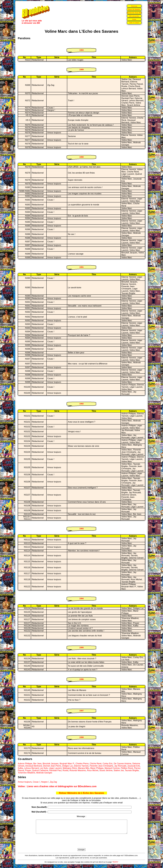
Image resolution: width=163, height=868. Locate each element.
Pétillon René (127, 768)
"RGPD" (115, 865)
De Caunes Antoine (123, 764)
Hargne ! (45, 782)
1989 (81, 69)
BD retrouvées (134, 16)
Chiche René (96, 764)
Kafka (20, 768)
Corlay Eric (108, 764)
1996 (81, 679)
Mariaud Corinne (112, 768)
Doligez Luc (68, 766)
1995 (81, 647)
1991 (81, 267)
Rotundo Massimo (78, 770)
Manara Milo (84, 768)
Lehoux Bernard (31, 768)
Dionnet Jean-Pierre (52, 766)
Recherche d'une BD (134, 13)
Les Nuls (44, 768)
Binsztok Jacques (51, 764)
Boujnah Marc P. (67, 764)
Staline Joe (119, 770)
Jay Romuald (120, 766)
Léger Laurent (55, 768)
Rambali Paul (55, 770)
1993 (81, 529)
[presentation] (81, 844)
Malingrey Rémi (70, 768)
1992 (81, 404)
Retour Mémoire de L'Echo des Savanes (81, 793)
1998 (81, 737)
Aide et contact (134, 23)
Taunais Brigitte (132, 770)
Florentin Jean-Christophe (101, 766)
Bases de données (134, 9)
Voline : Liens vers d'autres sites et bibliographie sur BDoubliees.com (57, 786)
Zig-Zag (53, 782)
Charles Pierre (82, 764)
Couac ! (36, 782)
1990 (81, 157)
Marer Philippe (97, 768)
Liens (134, 19)
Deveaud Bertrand (34, 766)
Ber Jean (37, 764)
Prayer (28, 770)
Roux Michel (93, 770)
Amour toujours (25, 782)
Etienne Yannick (81, 766)
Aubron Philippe (25, 764)
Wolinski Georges (44, 773)
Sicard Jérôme (106, 770)
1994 (81, 598)
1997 (81, 711)
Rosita (65, 770)
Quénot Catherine (40, 770)
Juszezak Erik (134, 766)
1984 (81, 50)
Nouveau (134, 6)
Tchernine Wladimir (26, 773)
